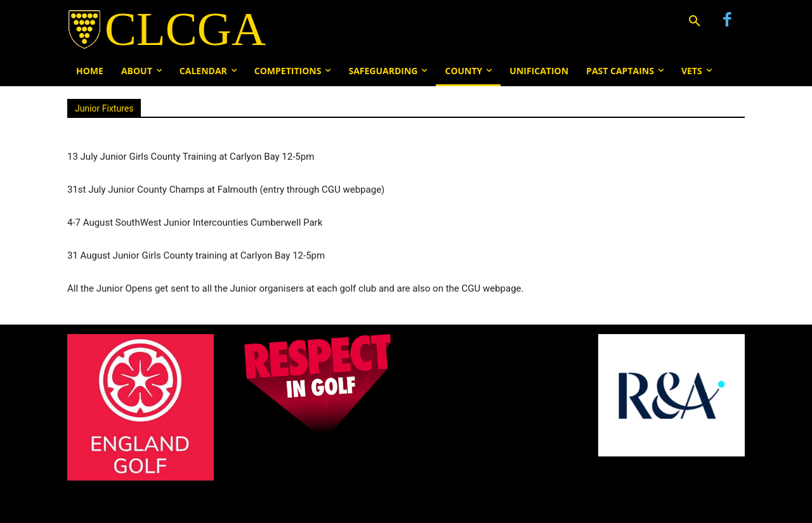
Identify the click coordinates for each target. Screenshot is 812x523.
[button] (695, 22)
